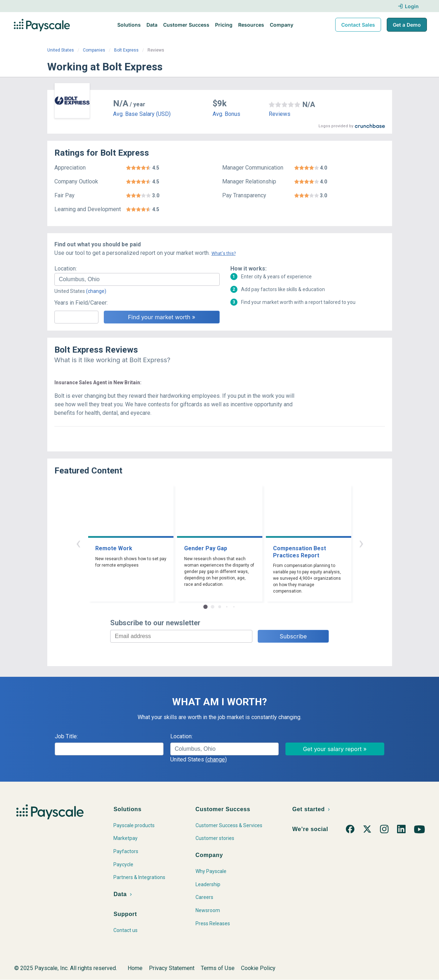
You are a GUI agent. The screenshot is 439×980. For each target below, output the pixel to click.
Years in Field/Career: (81, 303)
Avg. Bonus (226, 114)
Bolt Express (126, 50)
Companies (94, 50)
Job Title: (66, 736)
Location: (66, 269)
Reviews (280, 114)
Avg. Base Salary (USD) (142, 114)
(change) (96, 291)
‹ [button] (78, 543)
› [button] (361, 543)
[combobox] (137, 279)
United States (61, 50)
